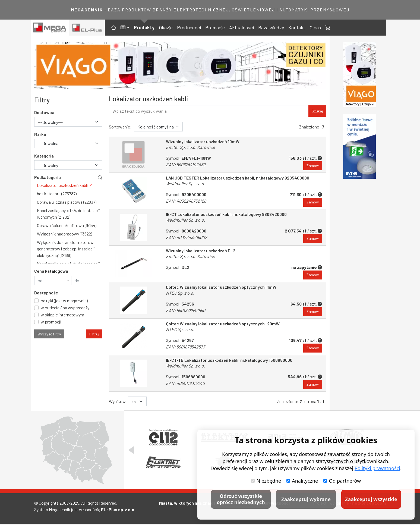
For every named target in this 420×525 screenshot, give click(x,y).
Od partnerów (342, 481)
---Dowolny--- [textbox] (50, 122)
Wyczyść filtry (49, 334)
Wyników (117, 402)
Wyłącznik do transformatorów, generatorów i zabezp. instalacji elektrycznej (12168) (66, 249)
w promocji (51, 322)
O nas (315, 27)
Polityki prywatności (377, 468)
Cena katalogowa (51, 271)
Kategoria (44, 156)
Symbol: (178, 268)
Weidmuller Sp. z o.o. (185, 184)
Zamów (313, 166)
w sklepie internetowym (62, 315)
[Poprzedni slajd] (131, 451)
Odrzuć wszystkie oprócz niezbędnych (241, 499)
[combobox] (68, 122)
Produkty (144, 27)
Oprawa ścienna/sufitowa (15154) (67, 225)
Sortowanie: (120, 127)
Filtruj (94, 334)
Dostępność (46, 293)
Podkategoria (48, 177)
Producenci (189, 27)
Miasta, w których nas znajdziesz (191, 504)
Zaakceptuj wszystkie (371, 499)
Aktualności (241, 27)
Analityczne (302, 481)
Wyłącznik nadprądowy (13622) (64, 234)
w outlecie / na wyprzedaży (65, 308)
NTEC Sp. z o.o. (180, 293)
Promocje (215, 27)
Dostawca (44, 112)
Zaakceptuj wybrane (306, 499)
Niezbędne (266, 481)
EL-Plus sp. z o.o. (118, 511)
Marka (40, 134)
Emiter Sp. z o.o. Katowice (190, 147)
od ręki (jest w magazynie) (64, 301)
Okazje (166, 27)
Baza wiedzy (271, 27)
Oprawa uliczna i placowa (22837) (67, 202)
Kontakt (297, 27)
